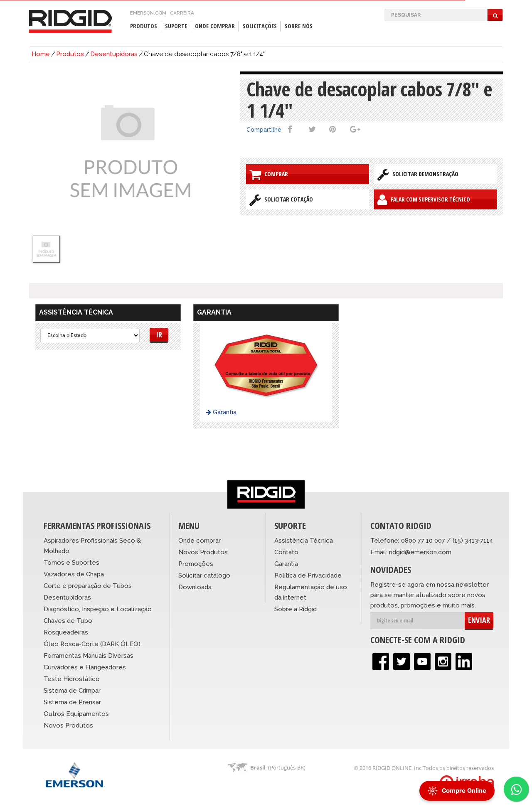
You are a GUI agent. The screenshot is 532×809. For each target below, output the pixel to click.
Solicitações (260, 26)
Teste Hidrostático (72, 679)
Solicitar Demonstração (418, 175)
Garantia (221, 412)
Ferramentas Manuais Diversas (89, 656)
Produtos (144, 26)
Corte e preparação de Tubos (88, 586)
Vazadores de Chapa (74, 574)
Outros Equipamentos (76, 714)
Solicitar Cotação (281, 200)
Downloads (195, 587)
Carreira (182, 13)
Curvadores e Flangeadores (85, 667)
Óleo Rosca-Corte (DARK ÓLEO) (92, 644)
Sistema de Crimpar (72, 691)
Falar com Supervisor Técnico (424, 200)
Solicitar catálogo (204, 575)
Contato (286, 552)
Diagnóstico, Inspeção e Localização (98, 609)
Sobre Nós (299, 26)
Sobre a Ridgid (296, 609)
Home (41, 54)
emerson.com (148, 13)
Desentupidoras (114, 54)
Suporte (176, 26)
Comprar (269, 175)
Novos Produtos (68, 725)
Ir (159, 334)
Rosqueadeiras (66, 632)
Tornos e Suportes (71, 563)
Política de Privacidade (308, 575)
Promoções (196, 564)
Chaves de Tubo (68, 621)
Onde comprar (199, 541)
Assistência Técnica (304, 541)
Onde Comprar (215, 26)
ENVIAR (479, 620)
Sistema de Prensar (72, 702)
